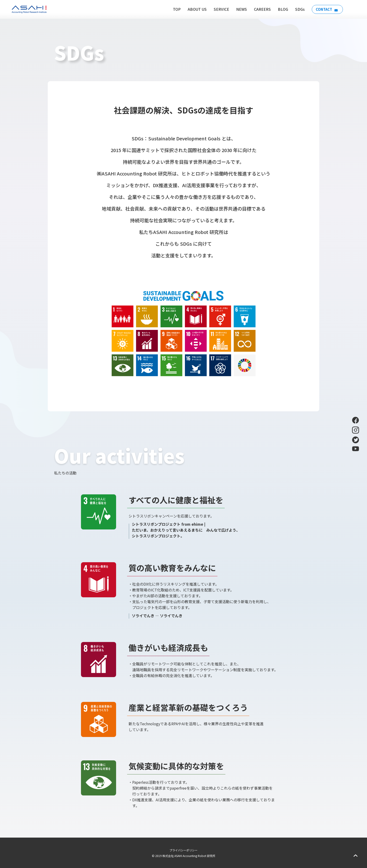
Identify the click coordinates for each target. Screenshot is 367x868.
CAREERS (261, 9)
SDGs (298, 9)
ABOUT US (196, 9)
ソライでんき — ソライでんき (157, 616)
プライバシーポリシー (183, 850)
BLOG (281, 9)
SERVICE (220, 9)
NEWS (240, 9)
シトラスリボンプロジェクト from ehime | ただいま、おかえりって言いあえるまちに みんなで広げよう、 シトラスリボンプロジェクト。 (186, 530)
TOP (175, 9)
